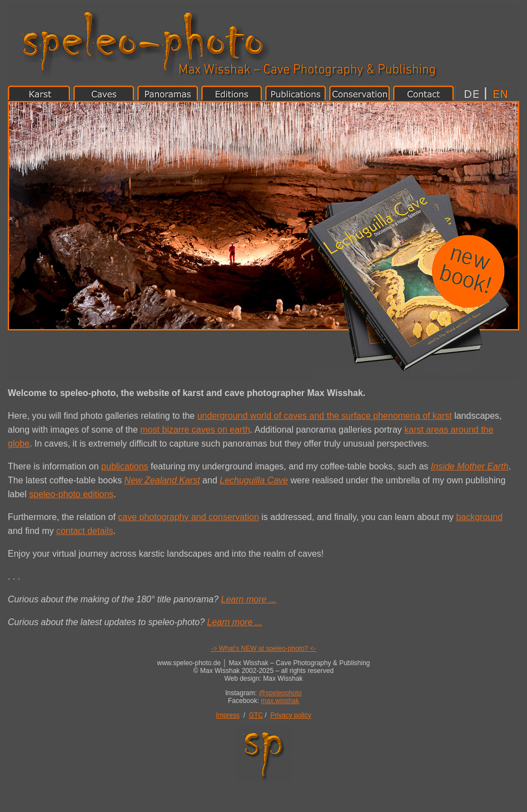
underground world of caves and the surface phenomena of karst (325, 416)
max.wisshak (280, 701)
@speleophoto (280, 693)
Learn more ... (249, 599)
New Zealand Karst (162, 480)
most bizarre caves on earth (195, 430)
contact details (84, 531)
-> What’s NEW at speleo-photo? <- (263, 648)
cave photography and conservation (188, 517)
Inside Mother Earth (470, 466)
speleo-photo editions (71, 494)
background (479, 517)
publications (125, 466)
